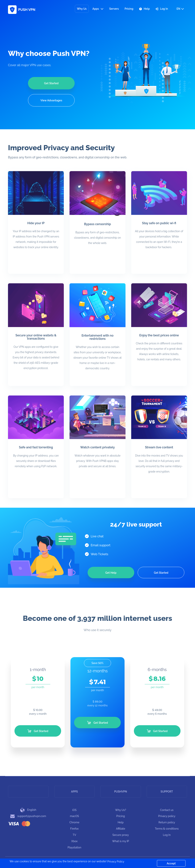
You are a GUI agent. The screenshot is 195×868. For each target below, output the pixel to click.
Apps (98, 9)
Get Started (51, 83)
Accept (171, 863)
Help (145, 9)
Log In (162, 9)
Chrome (74, 822)
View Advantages (51, 100)
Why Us (82, 9)
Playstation (74, 847)
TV (74, 835)
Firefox (74, 829)
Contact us (167, 810)
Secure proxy (121, 835)
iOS (74, 810)
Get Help (111, 573)
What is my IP (121, 841)
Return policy (167, 822)
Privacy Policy (116, 862)
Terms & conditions (167, 829)
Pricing (129, 9)
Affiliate (121, 829)
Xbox (74, 841)
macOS (74, 816)
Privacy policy (167, 816)
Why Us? (121, 810)
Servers (114, 9)
